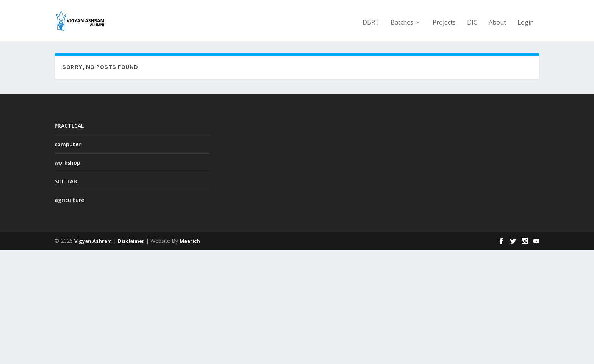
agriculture (69, 200)
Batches (402, 20)
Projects (444, 20)
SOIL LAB (66, 181)
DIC (472, 20)
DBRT (371, 20)
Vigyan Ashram (93, 241)
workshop (67, 162)
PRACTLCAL (69, 125)
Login (526, 20)
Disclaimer (131, 241)
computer (68, 144)
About (497, 20)
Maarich (190, 241)
